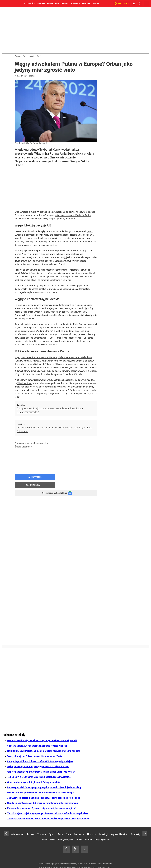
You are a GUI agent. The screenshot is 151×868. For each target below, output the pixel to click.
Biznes (50, 4)
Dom (57, 4)
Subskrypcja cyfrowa (66, 833)
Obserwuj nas (52, 486)
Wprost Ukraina (119, 828)
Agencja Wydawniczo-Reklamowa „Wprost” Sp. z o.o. (71, 857)
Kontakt (53, 833)
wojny (67, 371)
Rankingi (103, 828)
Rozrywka (75, 4)
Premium (96, 4)
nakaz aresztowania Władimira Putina (73, 215)
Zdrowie (65, 4)
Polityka (41, 4)
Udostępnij (37, 477)
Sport (52, 828)
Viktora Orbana (60, 270)
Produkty (135, 828)
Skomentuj (79, 477)
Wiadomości (29, 4)
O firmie (44, 833)
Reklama (79, 833)
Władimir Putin (24, 383)
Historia (91, 828)
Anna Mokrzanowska (38, 443)
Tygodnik (86, 4)
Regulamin (88, 833)
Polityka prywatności (102, 833)
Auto (60, 828)
